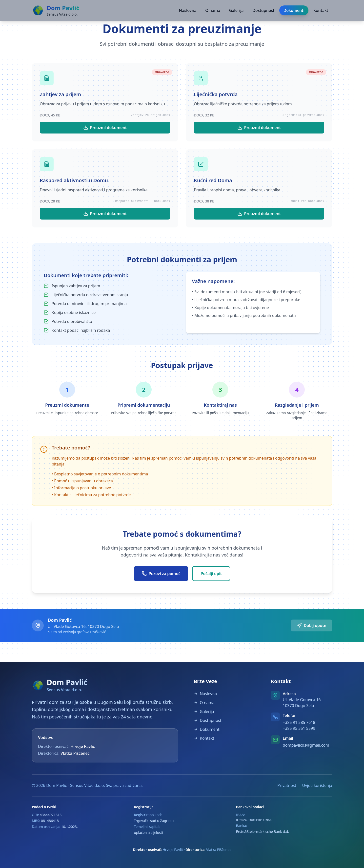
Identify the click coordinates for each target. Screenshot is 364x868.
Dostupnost (263, 10)
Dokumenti (294, 10)
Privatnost (287, 785)
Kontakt (321, 10)
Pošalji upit (211, 574)
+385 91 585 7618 (299, 722)
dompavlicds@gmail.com (306, 745)
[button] (182, 35)
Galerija (236, 10)
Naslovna (188, 10)
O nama (213, 10)
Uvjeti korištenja (317, 785)
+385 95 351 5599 (299, 728)
